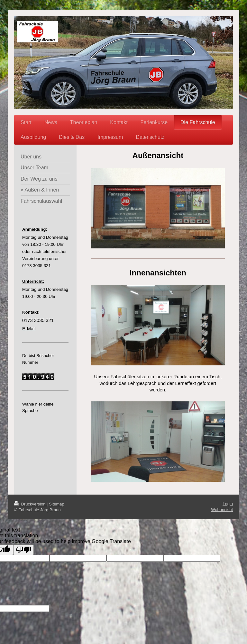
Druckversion (30, 504)
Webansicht (222, 510)
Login (228, 504)
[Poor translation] (23, 550)
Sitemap (57, 504)
